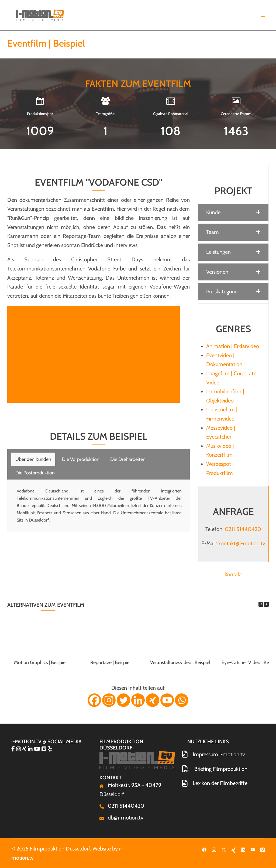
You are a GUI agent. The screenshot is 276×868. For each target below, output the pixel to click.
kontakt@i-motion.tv (242, 543)
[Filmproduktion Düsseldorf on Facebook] (14, 749)
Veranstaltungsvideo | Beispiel (180, 662)
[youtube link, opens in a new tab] (253, 849)
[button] (233, 213)
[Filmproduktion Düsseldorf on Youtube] (38, 749)
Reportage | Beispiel (110, 662)
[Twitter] (123, 700)
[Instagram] (109, 700)
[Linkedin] (138, 700)
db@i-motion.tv (126, 818)
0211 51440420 (243, 529)
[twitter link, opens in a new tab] (224, 849)
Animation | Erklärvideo (233, 346)
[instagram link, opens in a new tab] (214, 849)
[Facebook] (94, 700)
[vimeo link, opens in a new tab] (263, 849)
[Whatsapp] (182, 700)
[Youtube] (167, 700)
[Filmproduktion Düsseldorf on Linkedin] (31, 749)
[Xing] (153, 700)
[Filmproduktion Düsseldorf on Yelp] (50, 749)
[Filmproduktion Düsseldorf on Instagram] (19, 749)
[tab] (33, 459)
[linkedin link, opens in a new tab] (243, 849)
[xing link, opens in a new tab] (233, 849)
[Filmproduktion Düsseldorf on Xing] (25, 749)
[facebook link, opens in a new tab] (204, 849)
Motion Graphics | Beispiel (40, 662)
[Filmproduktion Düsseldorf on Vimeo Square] (45, 749)
